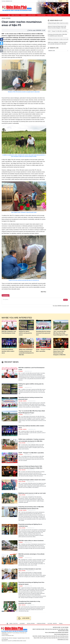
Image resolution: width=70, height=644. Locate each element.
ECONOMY (24, 15)
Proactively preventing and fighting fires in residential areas (30, 525)
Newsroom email (50, 1)
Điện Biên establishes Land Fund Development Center (9, 332)
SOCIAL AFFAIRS (32, 15)
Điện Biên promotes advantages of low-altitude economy (31, 555)
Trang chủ (9, 15)
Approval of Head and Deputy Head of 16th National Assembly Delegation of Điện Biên (59, 352)
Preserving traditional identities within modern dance (8, 351)
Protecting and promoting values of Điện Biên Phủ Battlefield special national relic (31, 508)
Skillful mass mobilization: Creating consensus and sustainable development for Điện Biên (26, 352)
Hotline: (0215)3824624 (42, 1)
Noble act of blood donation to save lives (30, 569)
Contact (56, 1)
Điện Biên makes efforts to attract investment (31, 541)
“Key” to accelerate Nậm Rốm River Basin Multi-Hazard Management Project (61, 333)
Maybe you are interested (17, 318)
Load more (26, 618)
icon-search (67, 1)
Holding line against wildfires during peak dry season (25, 333)
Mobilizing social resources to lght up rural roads (58, 39)
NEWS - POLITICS (15, 15)
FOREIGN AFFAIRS (41, 15)
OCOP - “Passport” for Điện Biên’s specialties (57, 31)
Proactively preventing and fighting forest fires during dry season (31, 583)
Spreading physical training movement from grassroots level (43, 333)
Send (65, 300)
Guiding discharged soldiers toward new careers (58, 23)
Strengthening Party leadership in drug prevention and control (29, 602)
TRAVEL (60, 15)
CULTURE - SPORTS (52, 15)
